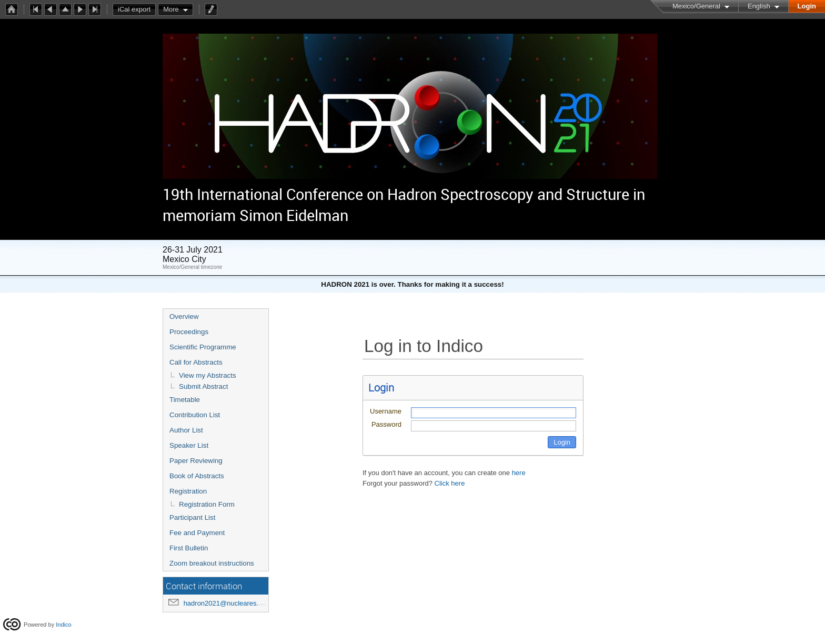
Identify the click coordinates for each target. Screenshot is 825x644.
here (519, 473)
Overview (184, 316)
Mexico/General (696, 6)
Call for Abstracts (196, 362)
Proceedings (189, 332)
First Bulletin (189, 548)
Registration (188, 491)
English (759, 6)
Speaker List (189, 445)
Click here (450, 483)
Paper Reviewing (196, 461)
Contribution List (195, 415)
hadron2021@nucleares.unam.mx (235, 603)
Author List (186, 430)
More (171, 9)
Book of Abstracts (197, 476)
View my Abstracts (208, 375)
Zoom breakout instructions (212, 563)
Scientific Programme (203, 347)
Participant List (192, 517)
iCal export (137, 9)
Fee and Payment (197, 533)
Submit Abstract (203, 386)
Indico (63, 625)
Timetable (185, 400)
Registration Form (207, 504)
